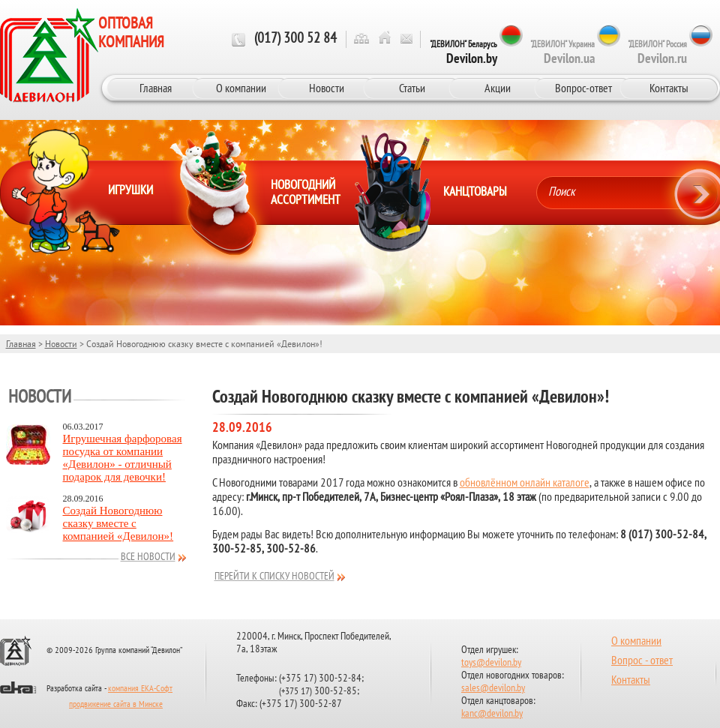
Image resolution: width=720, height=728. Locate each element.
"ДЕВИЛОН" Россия (657, 52)
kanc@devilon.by (492, 714)
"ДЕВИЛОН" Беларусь (463, 52)
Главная (156, 88)
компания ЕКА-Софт (140, 689)
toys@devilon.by (491, 663)
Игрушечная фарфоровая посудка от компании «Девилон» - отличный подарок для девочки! (123, 458)
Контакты (669, 88)
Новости (327, 88)
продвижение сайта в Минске (116, 705)
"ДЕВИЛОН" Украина (562, 52)
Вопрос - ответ (642, 661)
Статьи (412, 88)
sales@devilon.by (493, 689)
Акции (498, 88)
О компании (241, 88)
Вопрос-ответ (583, 88)
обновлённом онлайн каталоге (525, 484)
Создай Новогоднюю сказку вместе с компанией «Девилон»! (118, 523)
